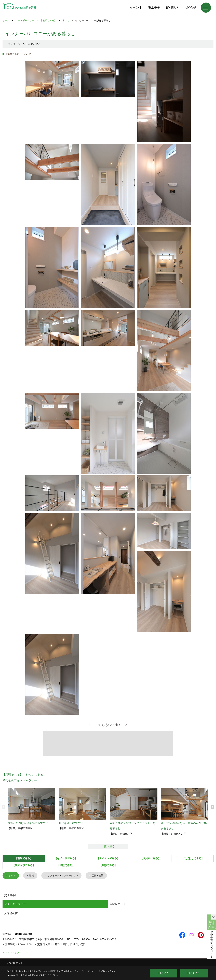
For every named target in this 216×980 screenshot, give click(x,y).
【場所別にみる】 (150, 858)
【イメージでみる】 (66, 858)
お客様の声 (11, 914)
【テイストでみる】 (108, 858)
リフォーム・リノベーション (65, 876)
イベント (136, 8)
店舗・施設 (102, 876)
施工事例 (154, 8)
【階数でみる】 (66, 865)
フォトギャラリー (15, 904)
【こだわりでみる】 (192, 858)
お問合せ (190, 8)
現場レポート (118, 904)
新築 (32, 876)
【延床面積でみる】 (24, 865)
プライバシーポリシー (85, 971)
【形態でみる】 (108, 865)
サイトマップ (12, 953)
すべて (13, 876)
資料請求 (172, 8)
